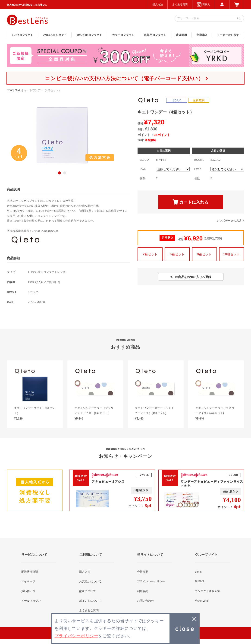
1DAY (23, 35)
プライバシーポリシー (151, 581)
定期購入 (202, 35)
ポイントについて (90, 601)
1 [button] (59, 173)
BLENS (199, 581)
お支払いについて (90, 581)
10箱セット (232, 254)
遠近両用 (181, 35)
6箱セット (177, 254)
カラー (123, 35)
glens (198, 572)
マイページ (28, 581)
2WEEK (55, 35)
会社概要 (143, 572)
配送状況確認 (30, 572)
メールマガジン (31, 601)
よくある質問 (180, 4)
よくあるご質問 (89, 610)
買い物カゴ (28, 591)
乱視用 (155, 35)
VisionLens (202, 601)
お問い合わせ (145, 601)
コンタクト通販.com (208, 591)
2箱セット (150, 254)
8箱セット (204, 254)
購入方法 (158, 4)
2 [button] (65, 173)
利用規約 (143, 591)
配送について (88, 591)
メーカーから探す (228, 35)
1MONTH (89, 35)
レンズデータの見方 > (230, 221)
